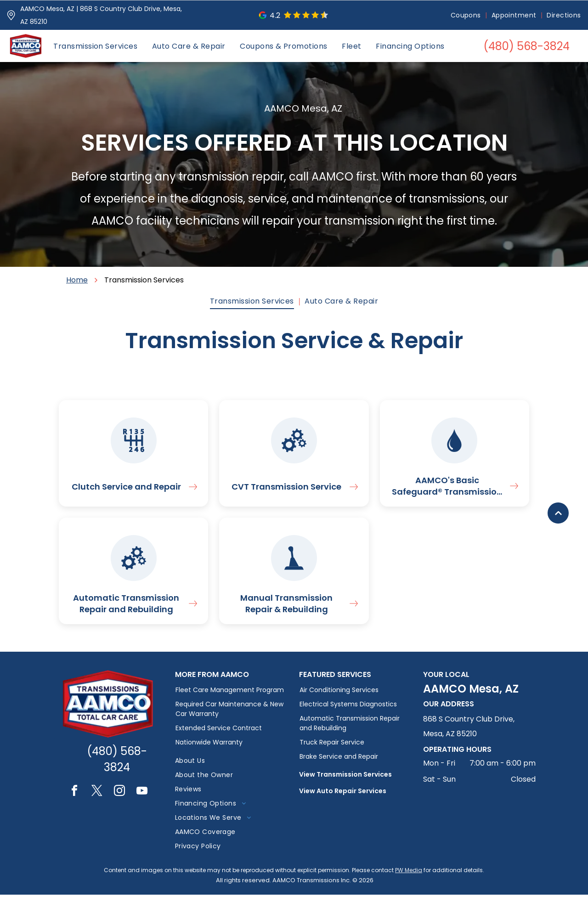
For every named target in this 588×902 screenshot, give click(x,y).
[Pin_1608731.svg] (11, 15)
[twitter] (97, 799)
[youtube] (142, 799)
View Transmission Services (345, 782)
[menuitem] (466, 15)
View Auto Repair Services (343, 798)
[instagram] (119, 799)
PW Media (409, 877)
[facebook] (74, 799)
